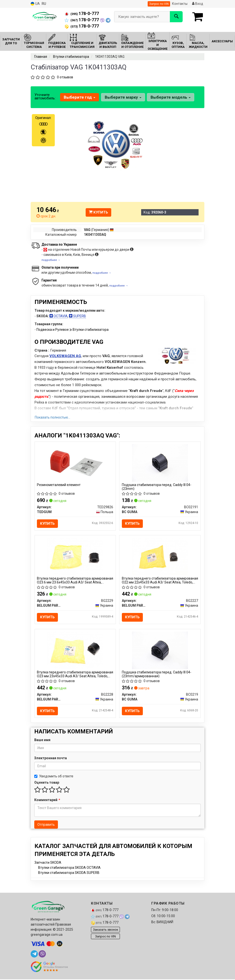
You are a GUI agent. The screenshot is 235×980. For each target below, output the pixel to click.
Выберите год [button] (79, 97)
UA (35, 4)
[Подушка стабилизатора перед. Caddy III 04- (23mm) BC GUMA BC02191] (160, 463)
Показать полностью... (52, 417)
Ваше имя (42, 741)
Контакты (180, 4)
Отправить (46, 825)
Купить (98, 212)
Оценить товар (47, 783)
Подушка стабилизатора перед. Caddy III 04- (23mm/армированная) (157, 674)
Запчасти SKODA (48, 863)
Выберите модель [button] (170, 97)
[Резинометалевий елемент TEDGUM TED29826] (75, 463)
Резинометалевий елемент (59, 485)
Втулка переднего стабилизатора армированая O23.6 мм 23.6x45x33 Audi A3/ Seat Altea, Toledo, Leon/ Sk (72, 580)
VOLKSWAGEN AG (65, 356)
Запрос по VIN (159, 4)
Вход (198, 4)
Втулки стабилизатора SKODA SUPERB (69, 873)
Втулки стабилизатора (91, 330)
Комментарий (47, 801)
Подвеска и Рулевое (53, 330)
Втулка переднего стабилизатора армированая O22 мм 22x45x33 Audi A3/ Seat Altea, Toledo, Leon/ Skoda (158, 580)
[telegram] (34, 955)
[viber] (42, 955)
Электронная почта (51, 759)
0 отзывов (65, 77)
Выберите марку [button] (123, 97)
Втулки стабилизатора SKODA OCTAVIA (69, 868)
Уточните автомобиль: (45, 96)
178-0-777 (82, 14)
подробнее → (51, 260)
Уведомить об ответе (54, 777)
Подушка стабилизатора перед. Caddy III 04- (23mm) (157, 487)
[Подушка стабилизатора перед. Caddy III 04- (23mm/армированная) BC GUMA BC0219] (160, 650)
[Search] (176, 17)
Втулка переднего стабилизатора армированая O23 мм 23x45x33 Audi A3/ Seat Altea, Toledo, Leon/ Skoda (73, 674)
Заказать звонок (106, 930)
